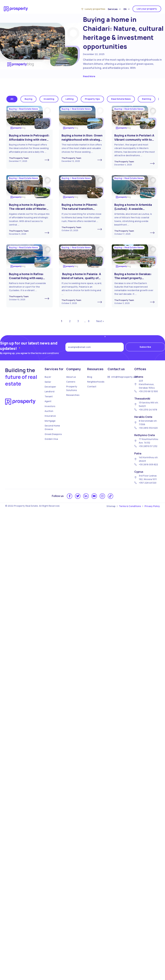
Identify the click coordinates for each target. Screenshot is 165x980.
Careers (71, 382)
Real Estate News (121, 99)
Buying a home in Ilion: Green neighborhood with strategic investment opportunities (82, 139)
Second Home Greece (52, 427)
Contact (92, 386)
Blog (90, 377)
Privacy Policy (152, 506)
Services (114, 9)
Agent (48, 401)
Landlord (49, 391)
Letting (70, 99)
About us (71, 377)
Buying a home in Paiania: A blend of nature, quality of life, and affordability (81, 278)
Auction (49, 411)
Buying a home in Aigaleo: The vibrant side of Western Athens (29, 209)
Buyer (48, 377)
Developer (50, 387)
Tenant (49, 396)
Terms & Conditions (130, 506)
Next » (100, 321)
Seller (48, 382)
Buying (28, 99)
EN (127, 9)
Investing (49, 99)
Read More (89, 76)
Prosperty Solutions (72, 388)
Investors (50, 406)
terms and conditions (47, 353)
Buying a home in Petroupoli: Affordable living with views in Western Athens (29, 139)
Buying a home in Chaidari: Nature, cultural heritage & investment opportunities (123, 33)
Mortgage (50, 421)
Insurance (50, 416)
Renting (147, 99)
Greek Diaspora (53, 434)
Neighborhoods (96, 382)
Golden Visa (51, 439)
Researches (73, 395)
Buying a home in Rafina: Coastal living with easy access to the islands (26, 278)
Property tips (92, 99)
